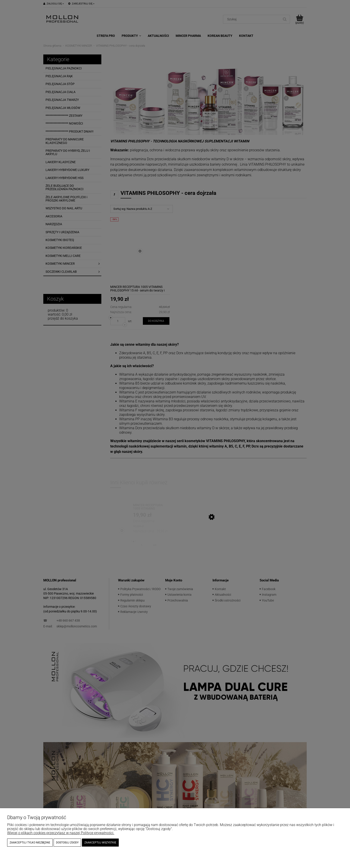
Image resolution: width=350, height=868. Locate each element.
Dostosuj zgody (67, 843)
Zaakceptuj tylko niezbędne (30, 843)
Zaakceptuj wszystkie (100, 843)
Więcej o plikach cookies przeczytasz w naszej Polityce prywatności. (61, 833)
